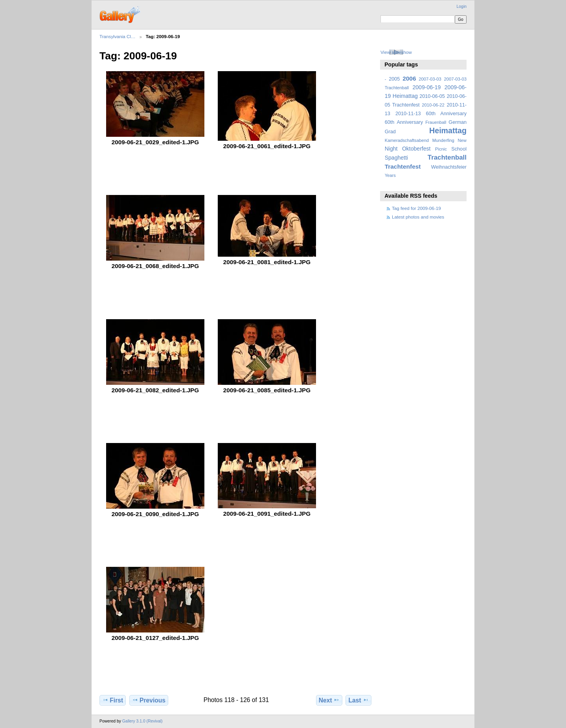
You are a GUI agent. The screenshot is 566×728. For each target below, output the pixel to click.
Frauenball (436, 122)
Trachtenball (447, 157)
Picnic (441, 149)
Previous (149, 700)
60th (390, 122)
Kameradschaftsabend (407, 140)
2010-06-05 (432, 96)
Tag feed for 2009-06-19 (416, 208)
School (459, 149)
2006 (409, 78)
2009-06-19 (427, 87)
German (458, 122)
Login (462, 6)
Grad (390, 132)
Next (329, 700)
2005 (394, 79)
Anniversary (410, 122)
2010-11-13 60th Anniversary (431, 114)
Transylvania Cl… (118, 36)
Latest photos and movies (418, 217)
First (113, 700)
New (462, 140)
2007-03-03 (430, 79)
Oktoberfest (416, 149)
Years (390, 175)
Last (359, 700)
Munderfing (443, 140)
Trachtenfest (403, 166)
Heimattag (448, 131)
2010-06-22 (433, 105)
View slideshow (396, 52)
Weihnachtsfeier (449, 167)
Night (391, 149)
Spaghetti (396, 158)
